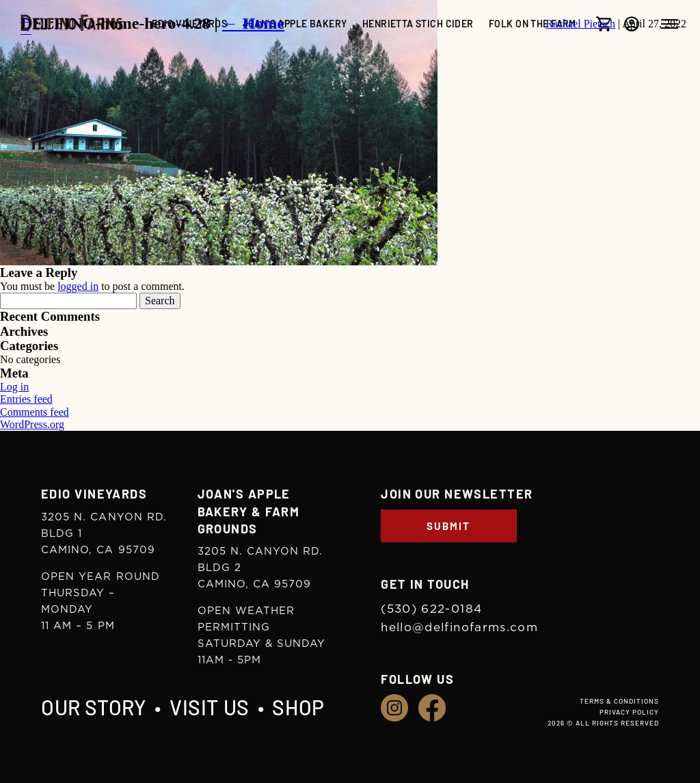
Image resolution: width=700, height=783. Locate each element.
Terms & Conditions (619, 701)
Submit (449, 526)
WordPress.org (32, 424)
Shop (298, 707)
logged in (78, 286)
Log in (14, 387)
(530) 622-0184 (431, 609)
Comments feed (35, 412)
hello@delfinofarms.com (459, 627)
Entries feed (26, 399)
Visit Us (210, 707)
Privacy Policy (629, 712)
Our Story (94, 707)
